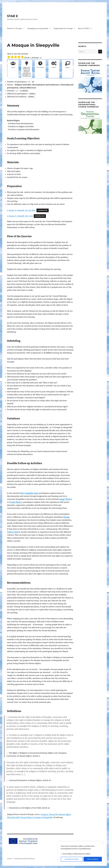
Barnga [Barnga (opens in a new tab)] (66, 517)
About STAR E (84, 28)
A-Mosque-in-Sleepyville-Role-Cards (20, 216)
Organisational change (63, 28)
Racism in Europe (15, 28)
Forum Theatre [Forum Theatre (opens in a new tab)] (16, 502)
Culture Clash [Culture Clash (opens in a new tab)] (13, 532)
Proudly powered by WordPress (24, 859)
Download (43, 210)
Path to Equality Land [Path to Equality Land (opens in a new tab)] (29, 493)
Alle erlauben (93, 859)
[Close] (103, 843)
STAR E (13, 16)
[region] (81, 853)
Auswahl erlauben (72, 859)
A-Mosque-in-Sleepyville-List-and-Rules (21, 210)
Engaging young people (38, 28)
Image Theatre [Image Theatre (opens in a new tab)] (66, 499)
